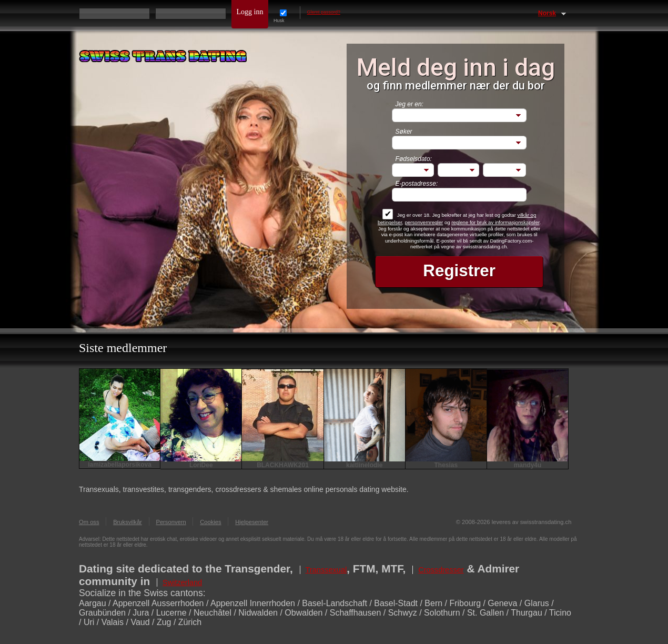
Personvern (171, 522)
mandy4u (528, 465)
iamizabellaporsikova (120, 465)
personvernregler (424, 222)
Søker (404, 132)
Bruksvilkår (128, 522)
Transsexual (326, 570)
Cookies (210, 522)
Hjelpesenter (252, 522)
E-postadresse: (417, 184)
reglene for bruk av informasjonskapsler (495, 222)
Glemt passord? (324, 12)
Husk (283, 16)
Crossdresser (441, 570)
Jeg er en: (409, 104)
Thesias (446, 465)
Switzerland (182, 582)
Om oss (89, 522)
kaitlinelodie (364, 465)
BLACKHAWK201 (283, 465)
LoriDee (201, 465)
